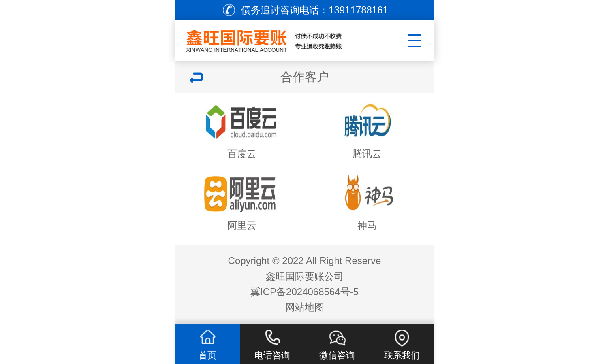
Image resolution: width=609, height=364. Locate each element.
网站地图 (305, 307)
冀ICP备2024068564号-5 (304, 292)
